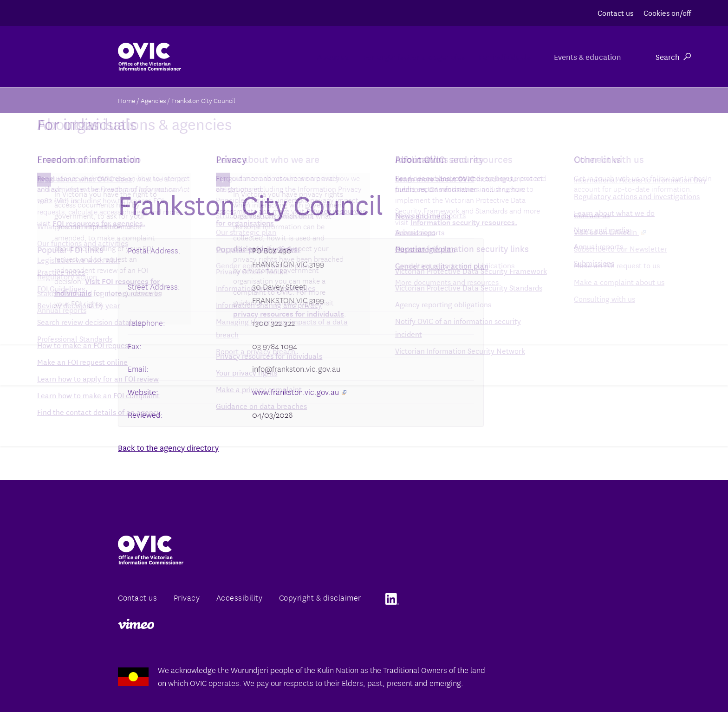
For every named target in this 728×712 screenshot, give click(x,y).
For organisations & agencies (374, 56)
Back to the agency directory (168, 447)
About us (270, 56)
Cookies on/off (667, 12)
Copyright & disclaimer (320, 597)
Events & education (585, 56)
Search (673, 56)
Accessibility (240, 597)
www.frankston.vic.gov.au (299, 392)
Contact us (615, 12)
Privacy (187, 597)
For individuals (488, 56)
